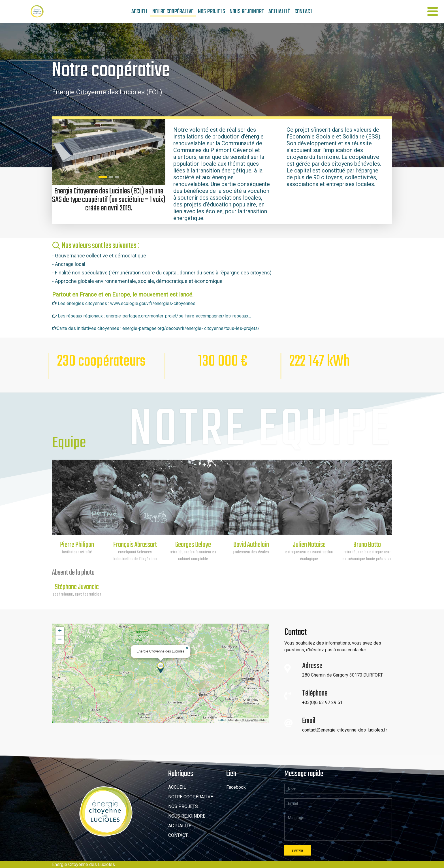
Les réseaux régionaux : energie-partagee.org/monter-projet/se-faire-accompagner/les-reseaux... (154, 316)
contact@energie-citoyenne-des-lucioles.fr (345, 730)
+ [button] (60, 631)
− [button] (60, 640)
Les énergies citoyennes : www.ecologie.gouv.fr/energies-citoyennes (126, 303)
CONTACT (178, 835)
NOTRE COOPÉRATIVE (191, 797)
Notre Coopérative (173, 11)
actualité (279, 11)
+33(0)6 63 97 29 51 (322, 702)
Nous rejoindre (247, 11)
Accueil (140, 11)
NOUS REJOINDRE (187, 816)
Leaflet (221, 720)
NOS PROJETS (212, 11)
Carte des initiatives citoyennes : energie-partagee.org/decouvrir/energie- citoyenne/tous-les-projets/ (158, 328)
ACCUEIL (177, 787)
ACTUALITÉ (180, 826)
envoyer (298, 851)
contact (304, 11)
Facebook (236, 787)
